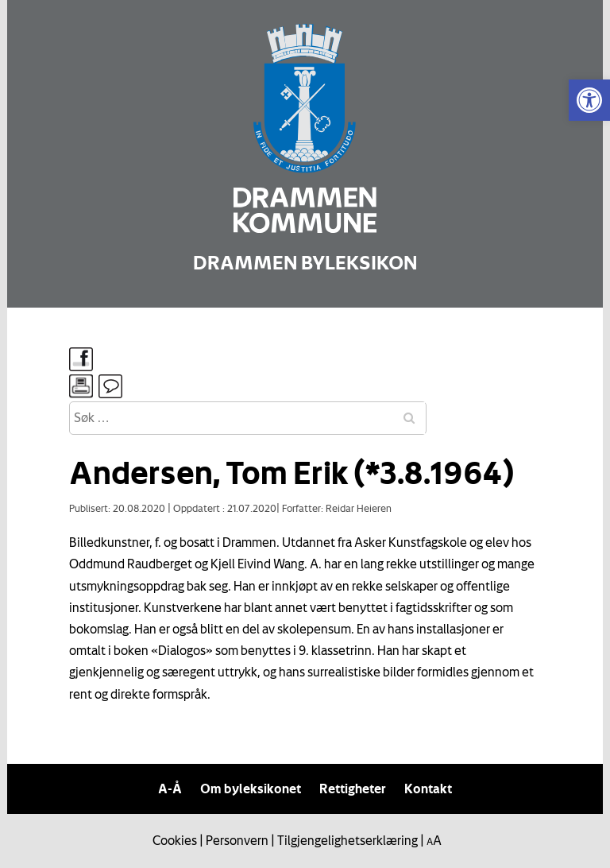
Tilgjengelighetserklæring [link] (347, 840)
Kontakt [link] (428, 789)
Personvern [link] (237, 840)
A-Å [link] (170, 789)
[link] (589, 100)
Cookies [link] (175, 840)
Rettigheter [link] (353, 789)
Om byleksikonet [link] (251, 789)
